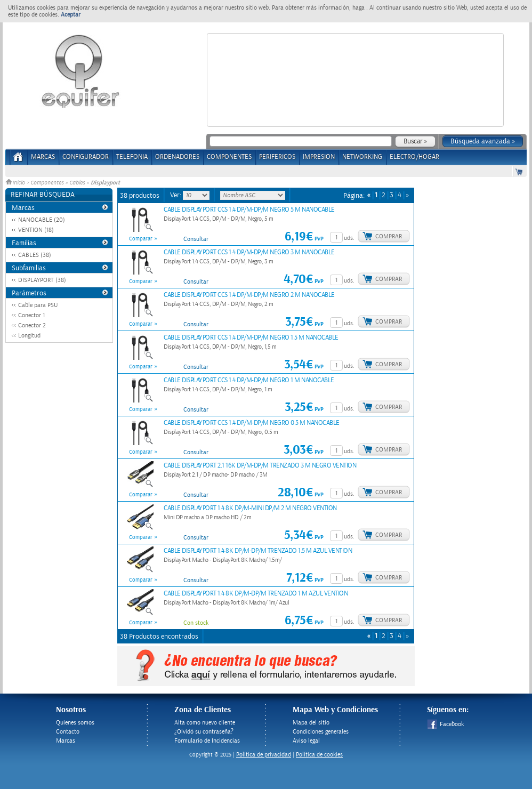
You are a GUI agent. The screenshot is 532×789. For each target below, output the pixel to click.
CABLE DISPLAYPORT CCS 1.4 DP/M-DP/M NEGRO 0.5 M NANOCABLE (252, 423)
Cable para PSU (38, 305)
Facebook (445, 724)
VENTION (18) (36, 230)
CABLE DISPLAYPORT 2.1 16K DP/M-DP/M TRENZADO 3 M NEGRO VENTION (260, 466)
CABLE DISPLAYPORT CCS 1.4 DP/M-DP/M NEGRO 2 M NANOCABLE (249, 295)
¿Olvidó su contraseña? (204, 732)
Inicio (16, 183)
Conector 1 (31, 315)
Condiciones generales (321, 732)
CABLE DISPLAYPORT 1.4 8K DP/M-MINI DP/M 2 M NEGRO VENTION (250, 508)
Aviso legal (306, 741)
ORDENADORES (177, 157)
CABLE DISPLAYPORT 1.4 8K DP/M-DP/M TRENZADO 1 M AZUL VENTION (256, 594)
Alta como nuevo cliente (205, 723)
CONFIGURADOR (86, 157)
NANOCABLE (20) (42, 220)
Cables (77, 183)
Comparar (141, 239)
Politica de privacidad (264, 755)
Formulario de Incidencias (207, 741)
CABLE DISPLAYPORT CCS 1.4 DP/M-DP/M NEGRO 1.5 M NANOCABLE (251, 338)
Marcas (43, 157)
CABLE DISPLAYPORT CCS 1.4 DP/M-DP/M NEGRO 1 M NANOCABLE (249, 380)
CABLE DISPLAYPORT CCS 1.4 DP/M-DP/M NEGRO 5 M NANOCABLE (249, 210)
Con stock (196, 623)
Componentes (47, 183)
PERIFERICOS (277, 157)
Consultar (196, 239)
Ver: (176, 195)
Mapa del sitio (311, 723)
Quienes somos (75, 723)
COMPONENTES (229, 157)
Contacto (68, 732)
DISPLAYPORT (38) (42, 280)
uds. (349, 238)
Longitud (29, 336)
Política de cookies (319, 755)
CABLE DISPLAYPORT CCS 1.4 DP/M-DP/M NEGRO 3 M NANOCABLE (249, 252)
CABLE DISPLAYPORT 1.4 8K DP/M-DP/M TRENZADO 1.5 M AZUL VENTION (258, 551)
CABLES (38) (35, 255)
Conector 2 (32, 325)
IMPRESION (319, 157)
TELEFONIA (132, 157)
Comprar (389, 236)
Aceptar (71, 15)
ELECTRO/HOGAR (414, 157)
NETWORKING (362, 157)
